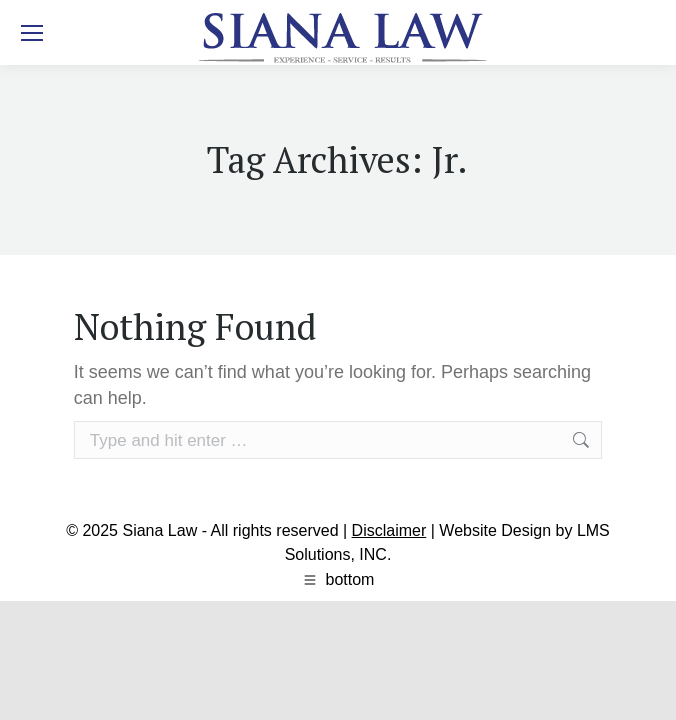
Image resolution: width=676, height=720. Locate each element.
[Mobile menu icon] (32, 33)
